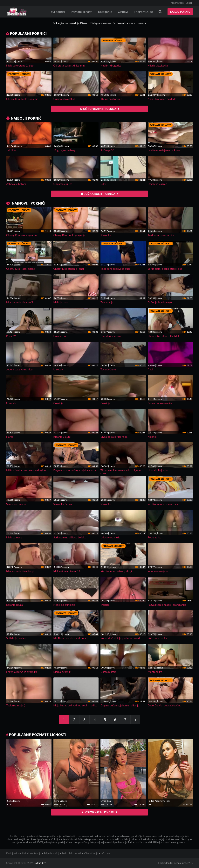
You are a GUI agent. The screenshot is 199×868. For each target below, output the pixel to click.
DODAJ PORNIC (180, 12)
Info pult (106, 853)
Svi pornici (58, 12)
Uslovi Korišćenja (32, 853)
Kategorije (105, 12)
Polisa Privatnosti (71, 853)
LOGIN (189, 3)
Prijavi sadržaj (51, 853)
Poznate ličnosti (81, 12)
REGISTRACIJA (177, 3)
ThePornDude (143, 12)
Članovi (123, 12)
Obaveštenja (91, 853)
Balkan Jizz (40, 863)
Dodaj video (13, 853)
